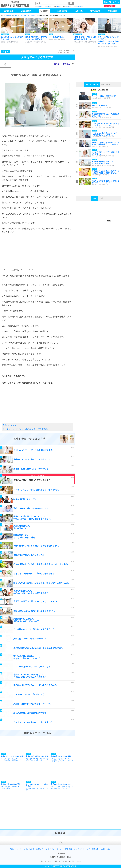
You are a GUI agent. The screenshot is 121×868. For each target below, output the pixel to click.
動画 (95, 198)
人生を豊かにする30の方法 (28, 16)
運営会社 (95, 849)
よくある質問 (29, 849)
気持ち (68, 7)
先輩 (40, 7)
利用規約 (40, 849)
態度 (49, 7)
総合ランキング (106, 84)
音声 (102, 198)
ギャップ (79, 7)
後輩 (58, 7)
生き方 (15, 16)
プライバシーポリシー (54, 849)
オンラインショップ (82, 849)
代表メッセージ (16, 849)
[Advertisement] (37, 251)
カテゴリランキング (92, 84)
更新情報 (68, 849)
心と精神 (8, 16)
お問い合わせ (106, 849)
